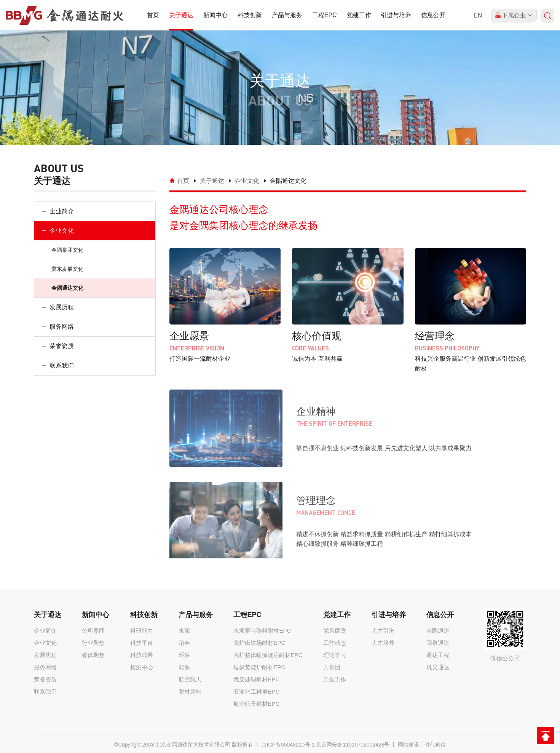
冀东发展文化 (67, 269)
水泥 (184, 631)
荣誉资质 (62, 346)
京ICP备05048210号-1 (288, 745)
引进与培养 (396, 15)
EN (478, 15)
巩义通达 (438, 667)
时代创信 (435, 745)
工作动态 (335, 643)
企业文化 (62, 231)
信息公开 (433, 15)
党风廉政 (335, 631)
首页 (153, 15)
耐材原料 (190, 691)
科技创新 (250, 15)
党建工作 (359, 15)
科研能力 (142, 631)
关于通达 (181, 15)
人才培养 (383, 643)
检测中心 (142, 667)
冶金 (184, 643)
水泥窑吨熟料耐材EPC (262, 631)
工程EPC (325, 15)
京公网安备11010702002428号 (353, 745)
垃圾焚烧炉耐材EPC (259, 667)
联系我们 (62, 365)
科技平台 (142, 643)
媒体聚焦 (93, 655)
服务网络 (62, 327)
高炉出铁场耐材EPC (259, 643)
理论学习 (335, 655)
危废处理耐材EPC (256, 679)
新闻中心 (215, 15)
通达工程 (438, 655)
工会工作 (335, 679)
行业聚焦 (93, 643)
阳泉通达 (438, 643)
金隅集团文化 (67, 250)
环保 (184, 655)
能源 (184, 667)
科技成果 (142, 655)
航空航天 (190, 679)
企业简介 (62, 211)
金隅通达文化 (67, 288)
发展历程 (62, 307)
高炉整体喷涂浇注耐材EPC (268, 655)
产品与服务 (287, 15)
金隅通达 (438, 631)
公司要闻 (93, 631)
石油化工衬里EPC (256, 691)
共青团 (332, 667)
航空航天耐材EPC (256, 704)
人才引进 (383, 631)
